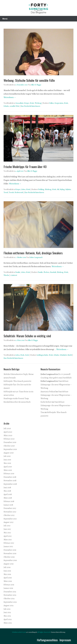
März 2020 (8, 435)
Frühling (41, 189)
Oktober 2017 (9, 515)
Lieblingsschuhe (42, 355)
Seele (27, 355)
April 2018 (8, 494)
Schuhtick (63, 355)
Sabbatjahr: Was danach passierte (17, 381)
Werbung (38, 103)
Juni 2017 (7, 529)
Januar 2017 (8, 546)
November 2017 (10, 512)
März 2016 (8, 581)
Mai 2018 (7, 491)
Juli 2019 (7, 456)
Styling (62, 189)
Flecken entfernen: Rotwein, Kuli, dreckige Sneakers (33, 253)
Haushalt (53, 272)
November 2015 (10, 595)
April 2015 (8, 619)
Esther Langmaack (36, 257)
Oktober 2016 (9, 557)
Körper (27, 103)
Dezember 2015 (10, 592)
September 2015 (10, 602)
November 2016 (10, 553)
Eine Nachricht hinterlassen (30, 106)
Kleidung (48, 189)
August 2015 (9, 606)
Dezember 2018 (10, 477)
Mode (32, 103)
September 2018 (10, 484)
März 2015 (8, 623)
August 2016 (9, 564)
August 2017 (9, 522)
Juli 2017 (7, 526)
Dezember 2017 (10, 508)
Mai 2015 (7, 616)
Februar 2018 (9, 501)
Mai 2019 (7, 463)
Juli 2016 (7, 567)
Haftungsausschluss (47, 640)
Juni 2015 (7, 612)
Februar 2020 (9, 439)
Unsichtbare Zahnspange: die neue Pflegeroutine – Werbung (56, 385)
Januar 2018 (8, 505)
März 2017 (8, 540)
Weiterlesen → (10, 97)
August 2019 (9, 453)
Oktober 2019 (9, 446)
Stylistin (68, 189)
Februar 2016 (9, 585)
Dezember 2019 (10, 442)
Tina (42, 412)
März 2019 (8, 470)
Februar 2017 (9, 543)
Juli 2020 (7, 428)
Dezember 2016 (10, 550)
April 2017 (8, 536)
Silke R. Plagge (36, 85)
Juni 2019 (7, 460)
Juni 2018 (7, 488)
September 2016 (10, 560)
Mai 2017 (7, 533)
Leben (23, 189)
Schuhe (6, 106)
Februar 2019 (9, 474)
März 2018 (8, 498)
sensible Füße (15, 106)
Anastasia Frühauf (48, 392)
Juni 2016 (7, 571)
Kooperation (59, 103)
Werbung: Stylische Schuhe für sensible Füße (29, 80)
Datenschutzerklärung (58, 632)
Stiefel (70, 355)
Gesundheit (19, 103)
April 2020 (8, 432)
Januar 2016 (8, 588)
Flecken (46, 272)
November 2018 (10, 481)
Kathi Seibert (46, 402)
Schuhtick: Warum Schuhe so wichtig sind (27, 336)
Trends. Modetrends (16, 192)
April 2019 (8, 467)
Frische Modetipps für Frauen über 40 (25, 167)
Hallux (52, 103)
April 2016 (8, 578)
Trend (6, 192)
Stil (58, 189)
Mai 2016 (7, 574)
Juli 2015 (7, 609)
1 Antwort (14, 275)
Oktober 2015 (9, 599)
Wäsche (6, 275)
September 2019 (10, 449)
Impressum (65, 640)
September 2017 (10, 519)
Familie (18, 272)
